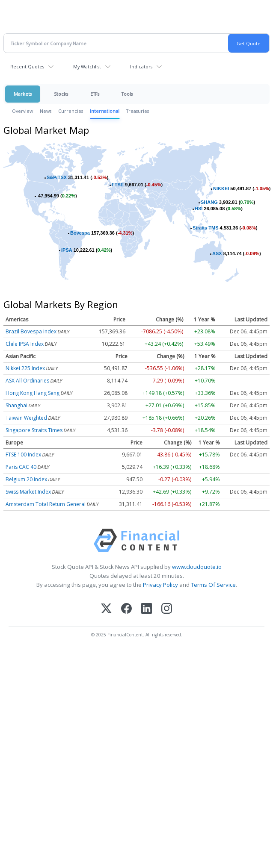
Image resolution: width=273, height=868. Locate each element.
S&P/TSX (57, 177)
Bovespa (80, 233)
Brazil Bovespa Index (31, 331)
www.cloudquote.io (197, 567)
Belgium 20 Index (26, 479)
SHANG (209, 202)
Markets (23, 94)
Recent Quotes (27, 66)
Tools (127, 94)
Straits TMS (206, 228)
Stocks (61, 94)
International (105, 111)
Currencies (71, 111)
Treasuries (138, 111)
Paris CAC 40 (21, 467)
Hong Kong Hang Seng (33, 393)
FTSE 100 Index (23, 455)
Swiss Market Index (28, 492)
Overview (22, 111)
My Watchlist (87, 66)
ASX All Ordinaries (27, 381)
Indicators (141, 66)
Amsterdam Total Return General (46, 504)
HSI (199, 209)
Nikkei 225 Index (25, 368)
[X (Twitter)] (106, 609)
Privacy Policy (160, 585)
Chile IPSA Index (25, 344)
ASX (217, 253)
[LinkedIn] (147, 609)
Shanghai (16, 405)
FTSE (118, 185)
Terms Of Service (213, 585)
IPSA (67, 250)
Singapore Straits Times (34, 430)
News (46, 111)
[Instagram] (167, 609)
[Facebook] (126, 609)
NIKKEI (221, 188)
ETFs (95, 94)
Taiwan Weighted (26, 418)
